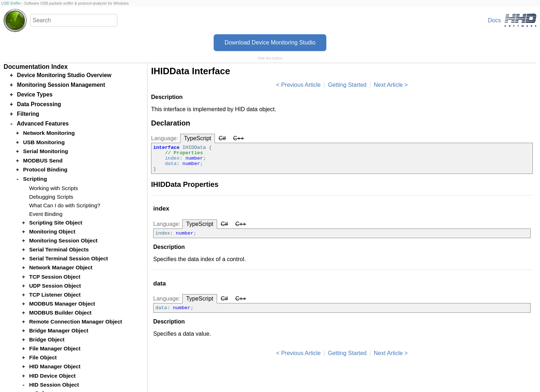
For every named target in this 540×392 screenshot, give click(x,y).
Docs (494, 20)
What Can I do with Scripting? (65, 205)
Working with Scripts (53, 188)
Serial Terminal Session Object (69, 258)
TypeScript (198, 138)
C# (222, 138)
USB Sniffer (11, 3)
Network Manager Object (61, 267)
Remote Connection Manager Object (76, 322)
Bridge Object (47, 339)
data (171, 164)
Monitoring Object (52, 232)
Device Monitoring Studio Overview (64, 75)
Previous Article (301, 85)
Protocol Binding (45, 169)
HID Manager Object (55, 366)
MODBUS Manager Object (62, 304)
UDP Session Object (55, 286)
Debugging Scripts (51, 197)
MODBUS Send (43, 160)
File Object (43, 357)
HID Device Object (52, 376)
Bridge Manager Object (59, 330)
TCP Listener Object (55, 295)
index (172, 158)
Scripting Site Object (56, 223)
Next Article (388, 85)
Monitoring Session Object (63, 240)
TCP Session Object (55, 277)
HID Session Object (54, 385)
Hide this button (270, 58)
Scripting (35, 179)
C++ (239, 138)
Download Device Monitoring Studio (270, 42)
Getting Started (347, 85)
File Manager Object (55, 348)
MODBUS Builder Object (60, 313)
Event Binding (46, 214)
